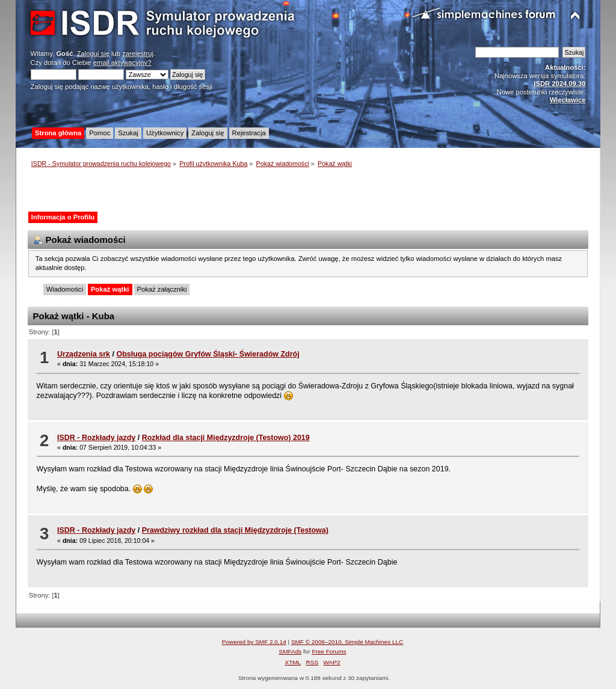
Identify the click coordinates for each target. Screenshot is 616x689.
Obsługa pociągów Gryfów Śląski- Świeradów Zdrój (208, 354)
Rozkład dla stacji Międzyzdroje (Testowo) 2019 (226, 438)
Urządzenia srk (84, 354)
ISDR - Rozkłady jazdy (96, 438)
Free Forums (329, 651)
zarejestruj (138, 54)
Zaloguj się (93, 54)
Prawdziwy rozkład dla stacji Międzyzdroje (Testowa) (235, 530)
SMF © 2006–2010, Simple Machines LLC (347, 642)
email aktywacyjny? (122, 63)
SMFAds (291, 651)
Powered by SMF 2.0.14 (254, 642)
